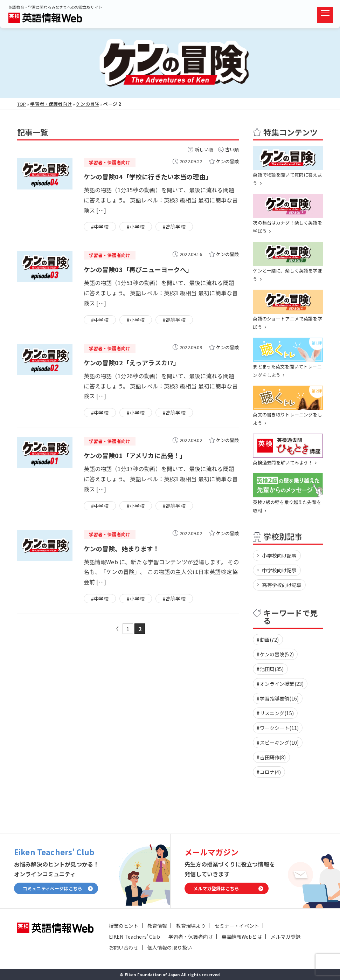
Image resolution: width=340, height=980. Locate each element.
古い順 (232, 149)
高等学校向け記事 (282, 585)
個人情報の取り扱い (170, 947)
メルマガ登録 (286, 937)
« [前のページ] (116, 629)
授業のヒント (124, 926)
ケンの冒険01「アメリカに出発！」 (135, 455)
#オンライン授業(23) (280, 684)
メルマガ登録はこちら (216, 888)
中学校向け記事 (279, 570)
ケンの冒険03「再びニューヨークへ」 (138, 269)
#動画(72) (268, 640)
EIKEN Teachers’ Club (134, 937)
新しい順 (204, 149)
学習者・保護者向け (51, 104)
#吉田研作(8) (271, 757)
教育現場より (191, 926)
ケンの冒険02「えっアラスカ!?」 (132, 363)
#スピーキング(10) (278, 743)
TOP (22, 104)
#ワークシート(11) (278, 728)
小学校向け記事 (279, 555)
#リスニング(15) (275, 713)
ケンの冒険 (88, 104)
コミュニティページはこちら (53, 888)
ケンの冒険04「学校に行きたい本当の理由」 (148, 177)
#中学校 (100, 227)
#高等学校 (174, 227)
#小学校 (136, 227)
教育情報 (157, 926)
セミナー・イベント (237, 926)
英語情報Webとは (242, 937)
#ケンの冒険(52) (275, 654)
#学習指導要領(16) (278, 698)
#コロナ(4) (269, 772)
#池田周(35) (270, 669)
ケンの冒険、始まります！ (122, 548)
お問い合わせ (124, 947)
